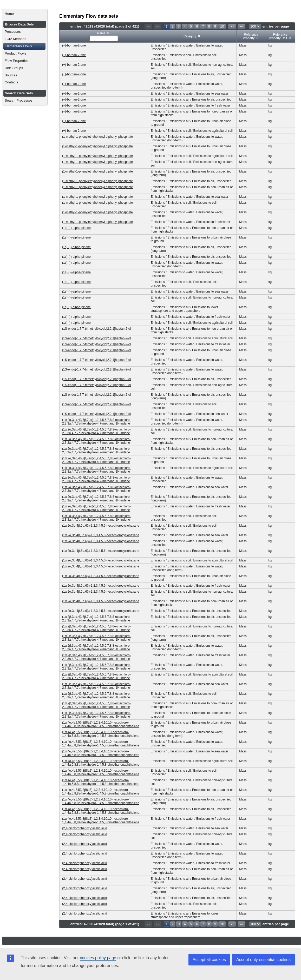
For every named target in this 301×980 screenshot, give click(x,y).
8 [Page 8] (209, 26)
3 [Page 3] (179, 26)
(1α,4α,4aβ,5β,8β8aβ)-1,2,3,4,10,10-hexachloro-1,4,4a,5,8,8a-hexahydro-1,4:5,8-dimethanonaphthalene (101, 724)
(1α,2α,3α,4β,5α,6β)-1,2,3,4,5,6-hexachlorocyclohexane (101, 526)
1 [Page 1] (166, 26)
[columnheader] (104, 37)
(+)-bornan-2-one (74, 45)
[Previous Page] (158, 26)
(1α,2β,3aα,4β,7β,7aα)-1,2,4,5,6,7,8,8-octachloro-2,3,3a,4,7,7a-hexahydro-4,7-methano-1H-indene (96, 619)
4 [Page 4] (185, 26)
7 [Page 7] (203, 26)
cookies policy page (98, 958)
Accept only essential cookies (263, 960)
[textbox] (104, 38)
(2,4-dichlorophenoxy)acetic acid (85, 828)
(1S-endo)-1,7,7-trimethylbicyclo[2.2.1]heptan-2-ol (96, 329)
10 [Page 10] (222, 26)
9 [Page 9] (215, 26)
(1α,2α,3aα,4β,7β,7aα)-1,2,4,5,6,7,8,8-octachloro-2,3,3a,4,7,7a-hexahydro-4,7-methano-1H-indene (96, 422)
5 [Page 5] (191, 26)
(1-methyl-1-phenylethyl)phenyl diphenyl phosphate (97, 137)
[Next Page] (232, 26)
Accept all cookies (209, 960)
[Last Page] (241, 26)
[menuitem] (25, 14)
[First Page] (148, 26)
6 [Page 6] (197, 26)
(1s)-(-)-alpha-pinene (76, 228)
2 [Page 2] (173, 26)
